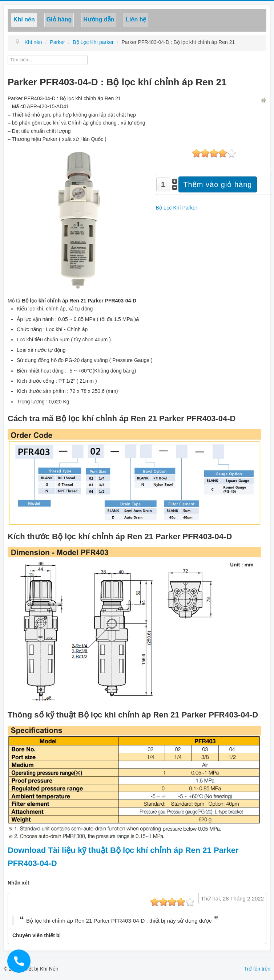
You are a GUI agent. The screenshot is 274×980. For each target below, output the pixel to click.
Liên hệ (136, 19)
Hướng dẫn (99, 19)
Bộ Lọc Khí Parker (177, 208)
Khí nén (24, 19)
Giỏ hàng (59, 19)
